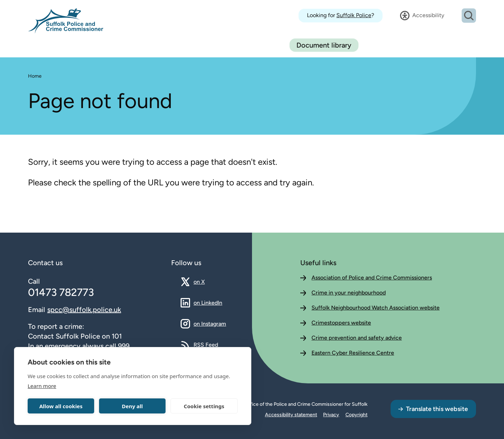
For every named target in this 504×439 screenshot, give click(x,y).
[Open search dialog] (469, 16)
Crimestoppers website (341, 323)
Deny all (132, 406)
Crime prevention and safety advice (357, 338)
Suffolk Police (354, 15)
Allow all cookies (61, 406)
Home (35, 76)
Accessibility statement (291, 415)
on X (205, 282)
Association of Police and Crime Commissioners (372, 278)
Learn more (42, 386)
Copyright (356, 415)
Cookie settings (204, 406)
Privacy (331, 415)
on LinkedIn (208, 303)
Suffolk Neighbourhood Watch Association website (376, 308)
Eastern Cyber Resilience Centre (353, 353)
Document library (442, 45)
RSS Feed (206, 345)
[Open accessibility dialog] (422, 15)
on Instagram (210, 324)
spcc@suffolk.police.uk (84, 310)
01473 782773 (61, 292)
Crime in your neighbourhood (349, 293)
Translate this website (437, 409)
